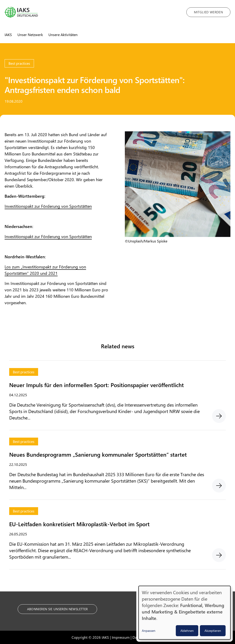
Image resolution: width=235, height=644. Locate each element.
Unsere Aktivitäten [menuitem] (63, 35)
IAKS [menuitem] (8, 35)
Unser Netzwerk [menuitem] (30, 35)
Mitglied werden (208, 12)
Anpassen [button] (149, 631)
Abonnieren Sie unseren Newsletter (57, 609)
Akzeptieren (213, 631)
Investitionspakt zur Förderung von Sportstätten (48, 206)
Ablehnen (187, 631)
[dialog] (185, 613)
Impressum (121, 637)
